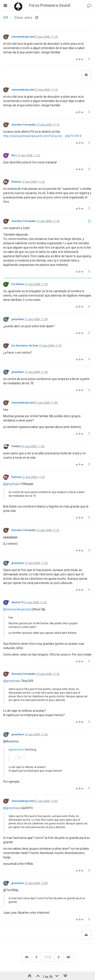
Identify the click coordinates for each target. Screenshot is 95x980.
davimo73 (17, 602)
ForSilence (18, 284)
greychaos (18, 319)
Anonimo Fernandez (24, 125)
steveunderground (23, 37)
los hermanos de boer (25, 346)
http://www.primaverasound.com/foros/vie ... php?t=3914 (42, 136)
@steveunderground (17, 609)
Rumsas (16, 182)
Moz (14, 155)
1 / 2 (47, 957)
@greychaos (12, 484)
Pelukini (16, 446)
